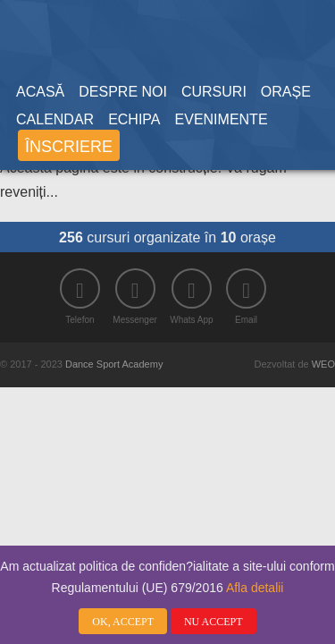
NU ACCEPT (214, 623)
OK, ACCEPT (123, 623)
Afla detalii (255, 589)
